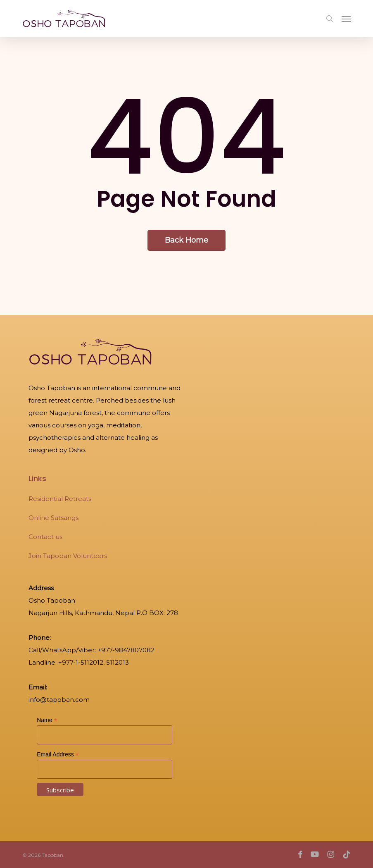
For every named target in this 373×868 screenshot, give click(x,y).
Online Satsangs (53, 518)
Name (47, 720)
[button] (346, 19)
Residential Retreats (60, 499)
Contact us (45, 537)
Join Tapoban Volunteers (68, 556)
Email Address (58, 755)
